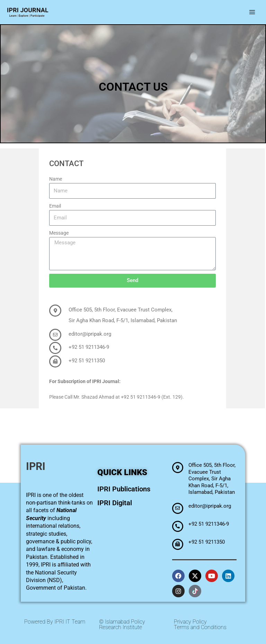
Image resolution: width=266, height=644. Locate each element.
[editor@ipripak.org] (55, 335)
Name (56, 179)
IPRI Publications (124, 489)
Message (59, 233)
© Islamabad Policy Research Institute (122, 624)
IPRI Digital (115, 503)
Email (55, 206)
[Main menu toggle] (252, 12)
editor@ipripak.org (90, 334)
